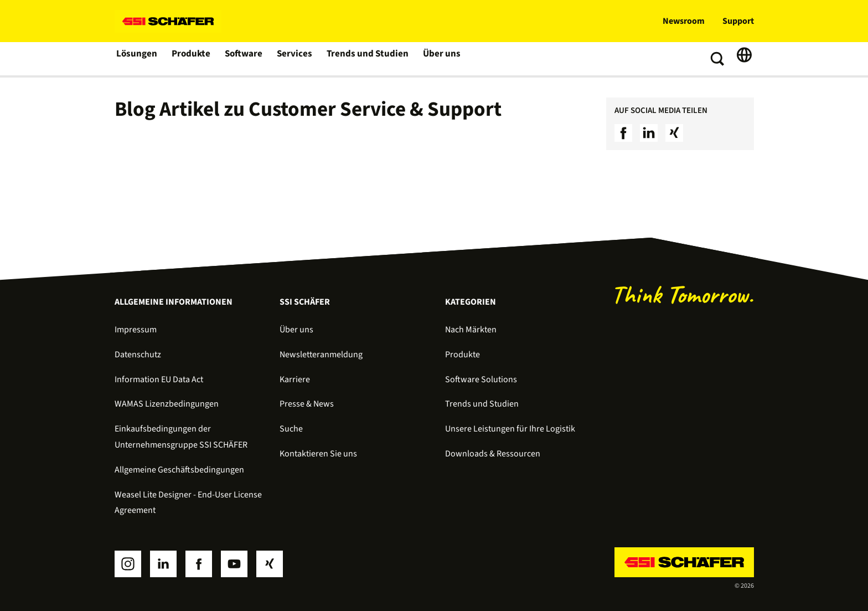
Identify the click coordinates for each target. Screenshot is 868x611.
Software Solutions (481, 379)
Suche (291, 429)
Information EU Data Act (159, 379)
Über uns (438, 59)
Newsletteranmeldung (321, 355)
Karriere (295, 379)
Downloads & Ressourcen (493, 454)
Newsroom (684, 21)
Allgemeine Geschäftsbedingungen (179, 470)
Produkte (191, 59)
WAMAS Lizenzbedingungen (167, 404)
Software (244, 59)
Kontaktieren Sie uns (318, 454)
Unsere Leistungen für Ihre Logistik (510, 429)
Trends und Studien (366, 59)
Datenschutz (138, 355)
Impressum (136, 330)
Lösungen (137, 59)
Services (295, 59)
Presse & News (307, 404)
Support (738, 21)
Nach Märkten (471, 330)
